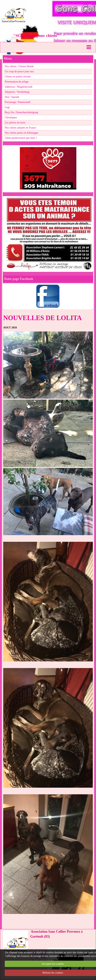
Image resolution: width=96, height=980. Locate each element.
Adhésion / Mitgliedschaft (19, 87)
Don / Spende (12, 97)
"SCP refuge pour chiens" (36, 35)
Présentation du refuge (17, 82)
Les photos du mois (15, 123)
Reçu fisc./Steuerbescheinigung (21, 112)
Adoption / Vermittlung (17, 92)
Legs (7, 107)
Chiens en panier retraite (18, 77)
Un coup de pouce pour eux (19, 71)
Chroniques (11, 117)
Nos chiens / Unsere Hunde (19, 66)
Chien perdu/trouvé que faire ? (21, 138)
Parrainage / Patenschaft (17, 102)
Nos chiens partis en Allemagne (21, 133)
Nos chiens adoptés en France (20, 128)
